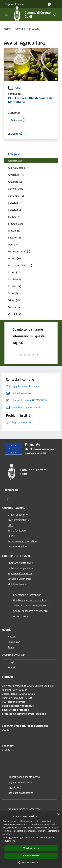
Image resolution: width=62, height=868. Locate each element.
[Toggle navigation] (7, 14)
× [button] (58, 815)
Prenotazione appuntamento (24, 777)
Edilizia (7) (14, 217)
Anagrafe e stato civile (20, 563)
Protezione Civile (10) (20, 265)
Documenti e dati (17, 546)
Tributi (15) (14, 300)
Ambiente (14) (16, 175)
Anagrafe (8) (15, 182)
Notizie (12, 637)
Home (7, 29)
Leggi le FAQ (15, 787)
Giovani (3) (14, 231)
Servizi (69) (14, 279)
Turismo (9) (14, 307)
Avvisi (14, 88)
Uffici (10, 525)
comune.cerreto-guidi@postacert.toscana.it (18, 704)
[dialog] (31, 839)
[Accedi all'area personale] (49, 4)
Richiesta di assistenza (20, 793)
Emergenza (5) (16, 224)
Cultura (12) (15, 210)
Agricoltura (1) (16, 161)
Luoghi (11, 662)
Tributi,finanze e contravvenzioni (32, 605)
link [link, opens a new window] (14, 841)
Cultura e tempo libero (20, 568)
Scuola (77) (14, 272)
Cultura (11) (15, 203)
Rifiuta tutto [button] (31, 856)
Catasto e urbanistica (20, 579)
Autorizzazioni (21, 616)
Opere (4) (13, 244)
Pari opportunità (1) (19, 251)
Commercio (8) (16, 189)
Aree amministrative (19, 520)
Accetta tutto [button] (31, 848)
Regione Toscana (14, 4)
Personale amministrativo (22, 541)
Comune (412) (16, 196)
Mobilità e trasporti (18, 584)
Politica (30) (15, 258)
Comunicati (14, 642)
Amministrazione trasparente (24, 809)
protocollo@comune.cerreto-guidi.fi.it (24, 714)
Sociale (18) (15, 286)
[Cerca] (55, 15)
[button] (31, 863)
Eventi (11, 667)
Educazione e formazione (27, 595)
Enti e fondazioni (17, 530)
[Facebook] (8, 499)
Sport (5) (13, 293)
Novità (19, 29)
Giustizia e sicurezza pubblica (30, 600)
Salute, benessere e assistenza (30, 611)
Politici (11, 536)
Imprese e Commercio (20, 573)
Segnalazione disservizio (21, 782)
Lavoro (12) (14, 237)
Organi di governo (18, 515)
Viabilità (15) (15, 314)
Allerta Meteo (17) (18, 168)
